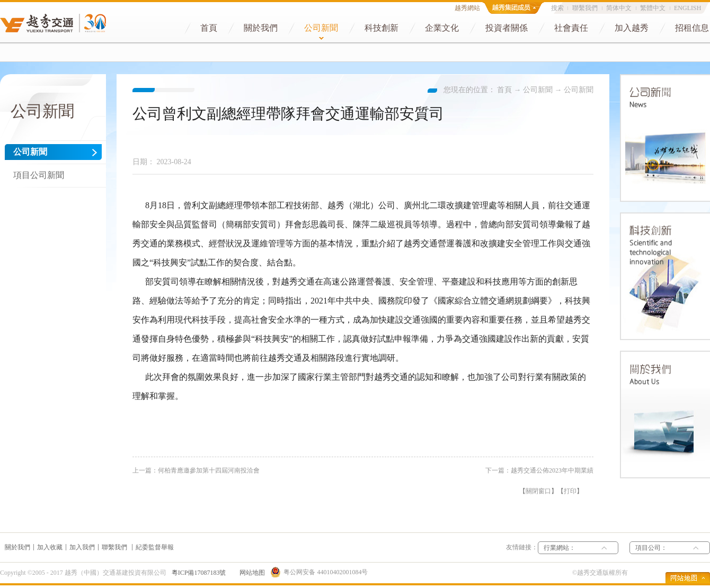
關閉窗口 (538, 491)
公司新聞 (538, 90)
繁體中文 (653, 8)
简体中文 (619, 8)
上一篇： (196, 470)
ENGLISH (687, 8)
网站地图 (251, 573)
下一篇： (539, 470)
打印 (570, 491)
